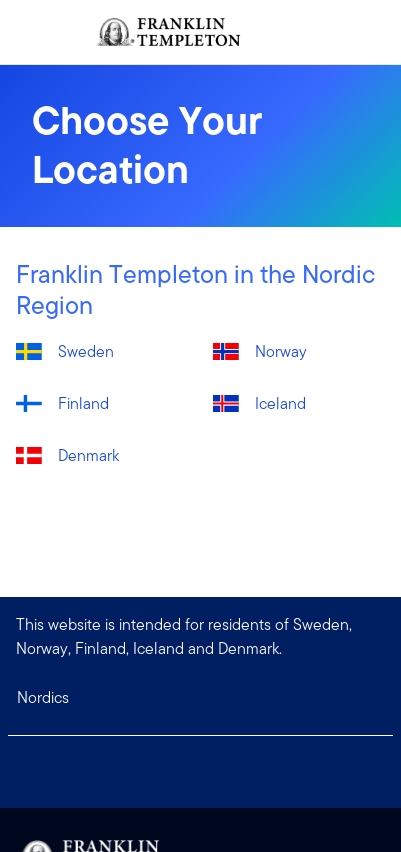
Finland (83, 403)
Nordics (43, 697)
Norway (281, 351)
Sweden (86, 351)
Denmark (88, 455)
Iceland (280, 403)
